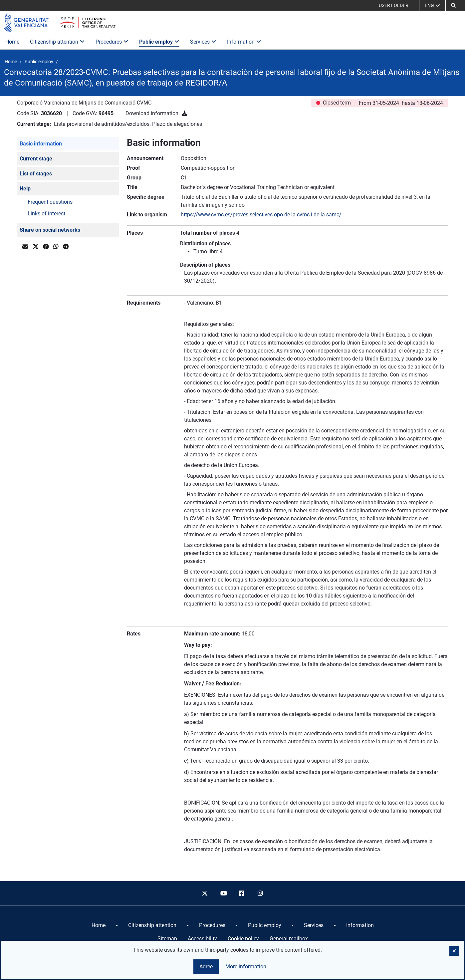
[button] (453, 5)
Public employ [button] (159, 42)
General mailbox (289, 939)
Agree (206, 967)
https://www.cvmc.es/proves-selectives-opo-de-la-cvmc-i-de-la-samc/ (261, 215)
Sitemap (167, 939)
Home (12, 42)
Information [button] (244, 42)
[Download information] (184, 113)
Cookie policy (243, 939)
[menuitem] (99, 925)
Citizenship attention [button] (57, 42)
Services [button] (203, 42)
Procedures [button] (112, 42)
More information (246, 967)
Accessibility (202, 939)
